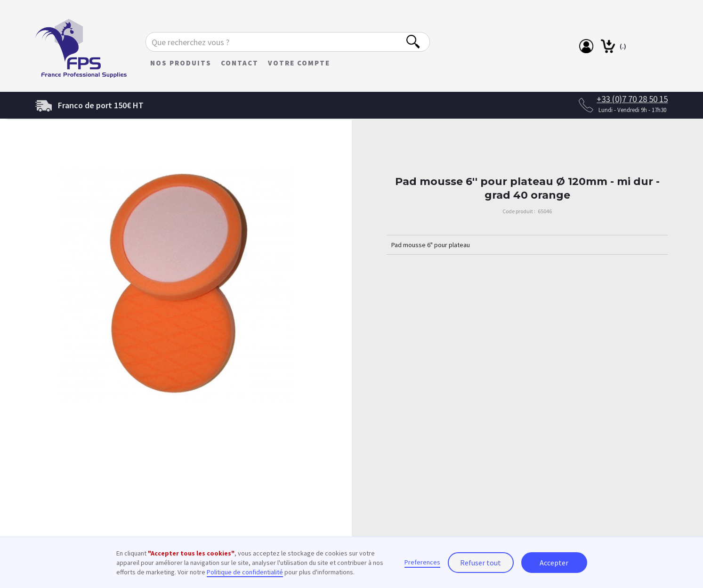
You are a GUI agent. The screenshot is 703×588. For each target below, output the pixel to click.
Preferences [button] (422, 562)
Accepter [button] (554, 563)
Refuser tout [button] (481, 563)
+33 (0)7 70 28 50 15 (632, 99)
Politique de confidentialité (245, 572)
